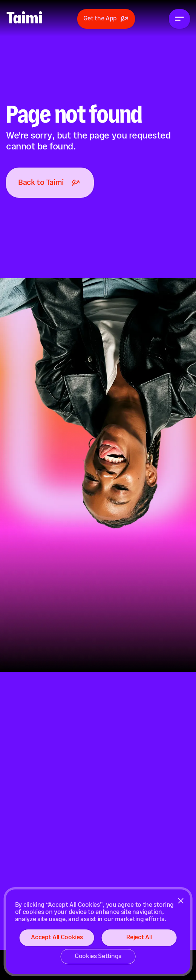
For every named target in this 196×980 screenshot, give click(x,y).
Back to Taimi (50, 183)
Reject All (139, 938)
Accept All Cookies (57, 938)
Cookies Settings (98, 956)
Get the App (106, 19)
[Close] (181, 901)
